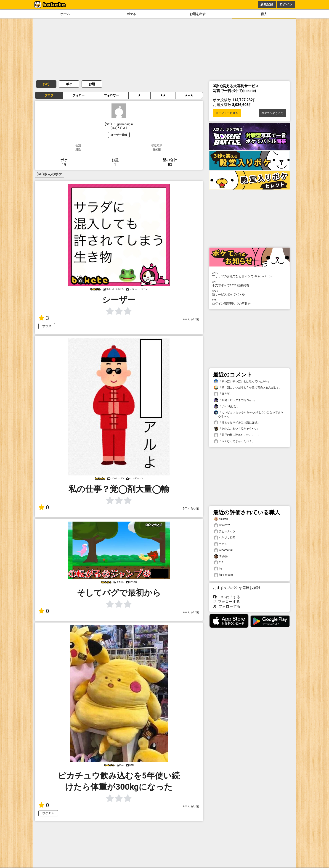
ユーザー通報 (119, 135)
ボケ (69, 84)
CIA (219, 563)
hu (218, 569)
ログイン (286, 4)
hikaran (221, 519)
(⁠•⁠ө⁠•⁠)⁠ (46, 84)
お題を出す (198, 14)
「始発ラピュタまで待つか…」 (235, 400)
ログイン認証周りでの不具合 (249, 302)
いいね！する (227, 597)
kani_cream (223, 575)
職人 (264, 14)
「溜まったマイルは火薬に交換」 (237, 423)
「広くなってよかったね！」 (234, 441)
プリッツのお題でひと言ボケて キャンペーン (249, 274)
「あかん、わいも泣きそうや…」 (236, 429)
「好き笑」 (223, 394)
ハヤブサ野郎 (225, 538)
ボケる (131, 14)
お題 (92, 84)
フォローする (226, 602)
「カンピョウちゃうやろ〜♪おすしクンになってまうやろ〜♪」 (249, 414)
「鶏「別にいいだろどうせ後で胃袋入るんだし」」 (248, 388)
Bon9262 (222, 525)
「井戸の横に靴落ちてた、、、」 (237, 435)
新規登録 (267, 4)
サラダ (47, 326)
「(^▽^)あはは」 (227, 406)
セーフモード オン (227, 113)
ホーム (65, 14)
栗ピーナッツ (225, 532)
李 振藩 (221, 556)
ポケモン (48, 813)
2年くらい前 (191, 319)
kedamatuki (223, 550)
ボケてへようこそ (272, 113)
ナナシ (220, 544)
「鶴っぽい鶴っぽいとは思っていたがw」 (242, 381)
